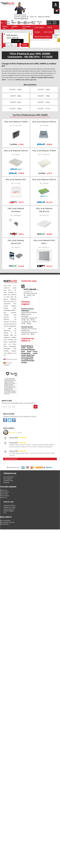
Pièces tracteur (5, 496)
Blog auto (6, 482)
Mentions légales (9, 511)
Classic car (39, 23)
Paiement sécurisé (9, 509)
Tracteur (20, 23)
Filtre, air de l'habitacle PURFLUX (44, 122)
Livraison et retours (9, 505)
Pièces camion (4, 492)
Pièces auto (4, 490)
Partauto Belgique (8, 364)
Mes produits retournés (7, 522)
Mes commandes (5, 520)
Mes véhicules (4, 524)
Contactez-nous (8, 480)
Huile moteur (48, 32)
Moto (14, 23)
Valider (25, 45)
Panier (58, 10)
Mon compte (6, 517)
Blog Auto (55, 23)
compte (56, 6)
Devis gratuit (49, 23)
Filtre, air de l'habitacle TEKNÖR (16, 122)
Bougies (37, 32)
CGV (5, 513)
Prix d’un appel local (21, 19)
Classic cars (34, 23)
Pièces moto (4, 494)
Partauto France (10, 359)
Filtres (50, 27)
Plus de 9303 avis (11, 459)
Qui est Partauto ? (9, 477)
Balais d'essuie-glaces (43, 37)
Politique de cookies (10, 507)
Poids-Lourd (8, 23)
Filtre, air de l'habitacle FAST (16, 180)
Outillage (26, 23)
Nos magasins (8, 479)
